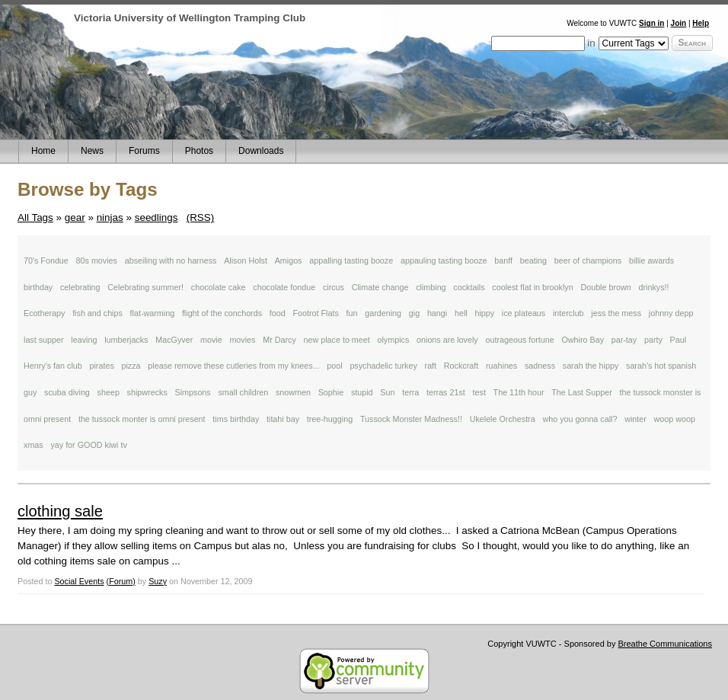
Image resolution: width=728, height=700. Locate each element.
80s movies (97, 261)
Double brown (605, 287)
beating (533, 261)
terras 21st (446, 392)
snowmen (293, 392)
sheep (109, 392)
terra (410, 392)
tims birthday (236, 419)
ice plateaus (524, 313)
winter (635, 419)
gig (414, 313)
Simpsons (193, 392)
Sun (387, 392)
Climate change (380, 287)
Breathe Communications (665, 644)
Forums (144, 151)
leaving (84, 340)
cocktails (469, 287)
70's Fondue (46, 261)
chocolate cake (219, 287)
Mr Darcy (279, 340)
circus (334, 287)
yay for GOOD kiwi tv (88, 445)
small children (243, 392)
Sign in (651, 23)
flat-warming (153, 313)
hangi (437, 313)
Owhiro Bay (583, 340)
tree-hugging (330, 419)
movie (211, 340)
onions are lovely (447, 340)
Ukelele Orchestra (503, 419)
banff (503, 261)
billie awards (651, 261)
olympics (393, 340)
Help (701, 23)
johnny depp (671, 313)
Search (692, 43)
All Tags (35, 217)
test (479, 392)
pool (334, 366)
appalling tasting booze (351, 261)
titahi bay (283, 419)
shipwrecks (147, 392)
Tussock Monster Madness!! (411, 419)
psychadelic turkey (383, 366)
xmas (34, 445)
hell (461, 313)
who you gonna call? (580, 419)
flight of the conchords (222, 313)
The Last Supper (581, 392)
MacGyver (174, 340)
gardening (383, 313)
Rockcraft (461, 366)
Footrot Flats (315, 313)
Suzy (158, 581)
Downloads (261, 151)
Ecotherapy (44, 313)
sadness (540, 366)
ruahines (501, 366)
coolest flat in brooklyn (532, 287)
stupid (362, 392)
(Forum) (121, 581)
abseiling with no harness (171, 261)
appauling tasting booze (444, 261)
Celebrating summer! (145, 287)
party (653, 340)
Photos (199, 151)
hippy (484, 313)
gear (75, 217)
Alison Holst (246, 261)
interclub (568, 313)
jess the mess (616, 313)
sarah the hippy (591, 366)
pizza (131, 366)
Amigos (289, 261)
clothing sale (60, 511)
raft (431, 366)
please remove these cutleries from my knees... (233, 366)
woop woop (675, 419)
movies (242, 340)
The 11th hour (519, 392)
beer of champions (588, 261)
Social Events (79, 581)
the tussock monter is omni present (142, 419)
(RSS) (201, 217)
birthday (38, 287)
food (278, 313)
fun (352, 313)
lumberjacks (126, 340)
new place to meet (337, 340)
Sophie (331, 392)
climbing (431, 287)
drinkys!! (653, 287)
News (92, 151)
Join (679, 23)
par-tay (624, 340)
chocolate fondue (284, 287)
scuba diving (67, 392)
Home (43, 151)
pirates (101, 366)
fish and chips (97, 313)
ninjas (110, 217)
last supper (44, 340)
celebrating (80, 287)
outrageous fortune (519, 340)
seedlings (156, 217)
